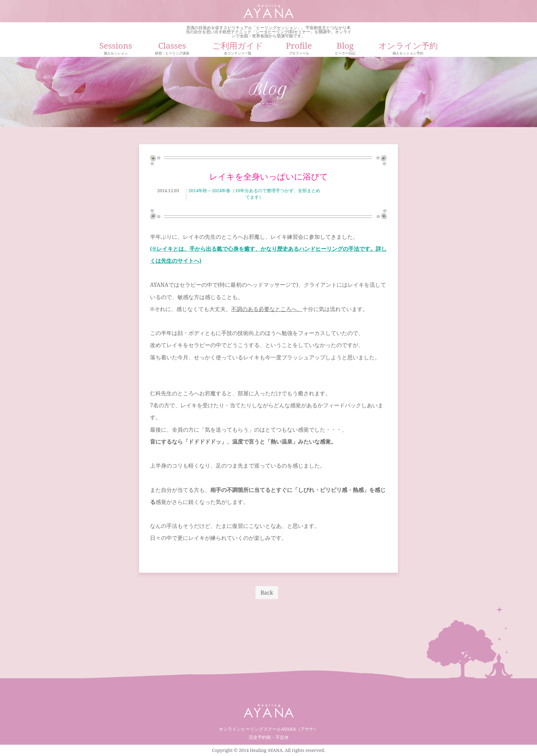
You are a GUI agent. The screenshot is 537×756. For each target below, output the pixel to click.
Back (267, 593)
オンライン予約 (408, 49)
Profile (299, 49)
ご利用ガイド (238, 49)
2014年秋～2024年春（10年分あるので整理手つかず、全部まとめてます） (254, 194)
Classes (172, 49)
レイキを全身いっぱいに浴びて (269, 176)
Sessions (116, 49)
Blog (345, 49)
